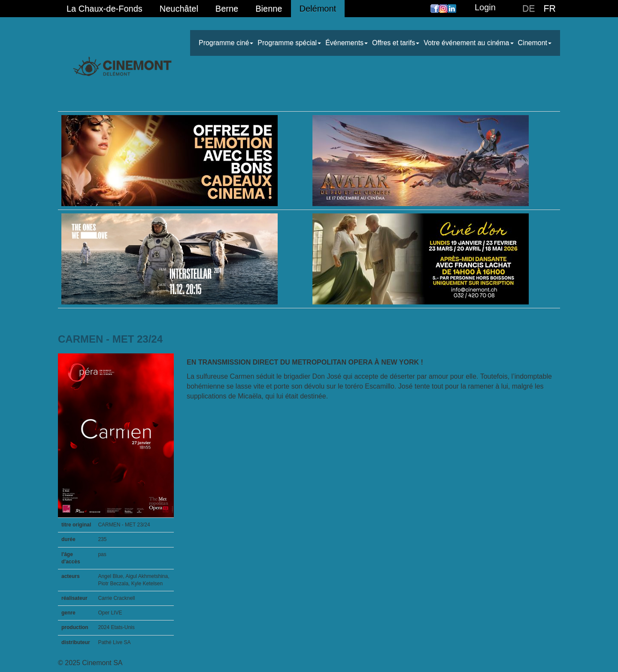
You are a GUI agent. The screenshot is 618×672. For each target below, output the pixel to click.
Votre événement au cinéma (468, 43)
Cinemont (535, 43)
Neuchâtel (179, 9)
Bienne (269, 9)
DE (529, 9)
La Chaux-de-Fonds (105, 9)
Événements (347, 43)
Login (485, 7)
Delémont (318, 9)
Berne (227, 9)
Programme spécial (289, 43)
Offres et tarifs (396, 43)
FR (550, 9)
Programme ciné (226, 43)
